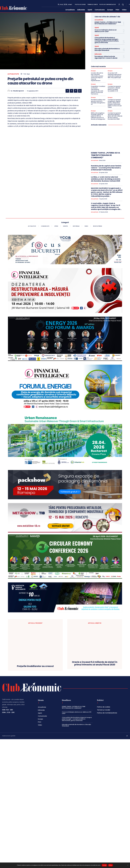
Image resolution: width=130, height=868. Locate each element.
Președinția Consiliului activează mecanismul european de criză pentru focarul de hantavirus (98, 90)
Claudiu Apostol (18, 91)
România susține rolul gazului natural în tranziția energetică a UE (98, 102)
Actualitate (13, 74)
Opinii (97, 28)
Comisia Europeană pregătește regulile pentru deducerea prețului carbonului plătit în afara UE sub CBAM (115, 103)
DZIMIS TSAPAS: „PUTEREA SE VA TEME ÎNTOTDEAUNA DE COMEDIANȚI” (108, 23)
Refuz (111, 865)
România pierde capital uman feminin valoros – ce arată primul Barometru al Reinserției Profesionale (106, 168)
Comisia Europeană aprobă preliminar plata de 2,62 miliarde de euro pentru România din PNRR (115, 116)
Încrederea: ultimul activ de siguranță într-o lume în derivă (106, 57)
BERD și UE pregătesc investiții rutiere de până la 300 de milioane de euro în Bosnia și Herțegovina (98, 116)
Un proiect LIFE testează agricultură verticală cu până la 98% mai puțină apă (115, 75)
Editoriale (98, 54)
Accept (104, 865)
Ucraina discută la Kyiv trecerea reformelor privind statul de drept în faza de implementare (97, 77)
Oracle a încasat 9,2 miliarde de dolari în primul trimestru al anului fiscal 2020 (95, 794)
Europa (93, 71)
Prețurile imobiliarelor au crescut (35, 790)
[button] (123, 5)
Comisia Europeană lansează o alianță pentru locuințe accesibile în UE (114, 89)
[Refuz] (128, 865)
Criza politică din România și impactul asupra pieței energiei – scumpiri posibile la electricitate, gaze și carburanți (107, 40)
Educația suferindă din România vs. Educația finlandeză (107, 49)
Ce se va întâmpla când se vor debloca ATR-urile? (106, 31)
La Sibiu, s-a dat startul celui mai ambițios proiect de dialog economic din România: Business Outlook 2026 (106, 179)
